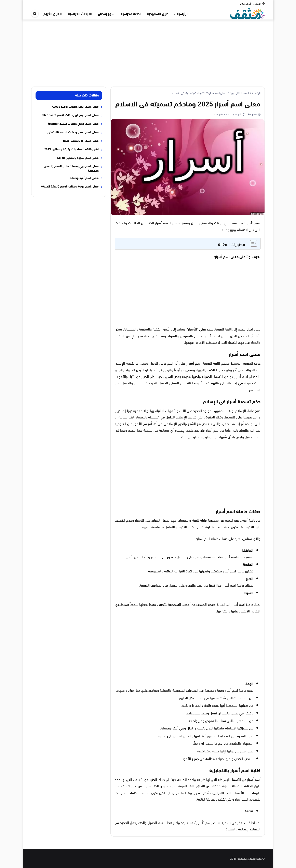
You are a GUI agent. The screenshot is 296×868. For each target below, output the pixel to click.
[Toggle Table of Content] (252, 243)
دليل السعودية (158, 13)
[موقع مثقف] (247, 13)
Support (252, 114)
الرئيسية (183, 13)
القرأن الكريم (53, 13)
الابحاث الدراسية (80, 13)
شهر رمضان (106, 13)
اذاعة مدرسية (131, 13)
